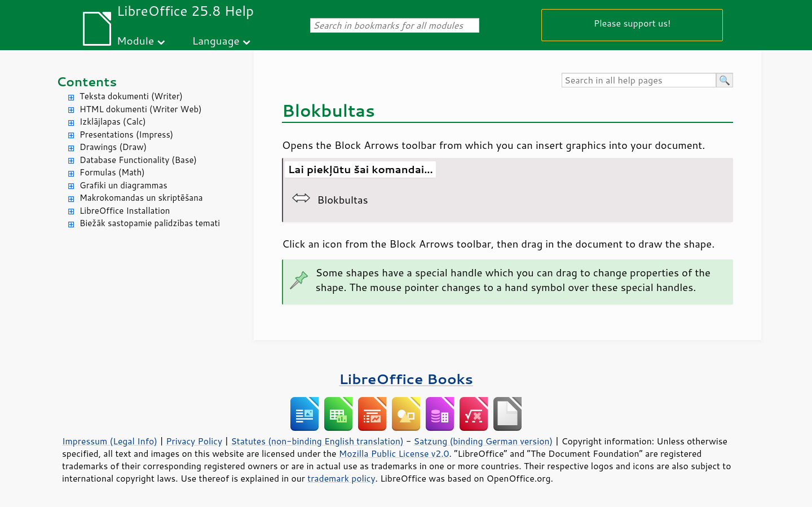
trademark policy (341, 478)
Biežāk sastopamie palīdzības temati (150, 223)
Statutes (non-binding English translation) (317, 441)
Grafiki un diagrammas (123, 185)
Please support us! (632, 23)
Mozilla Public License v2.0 (394, 453)
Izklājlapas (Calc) (113, 122)
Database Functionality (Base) (138, 160)
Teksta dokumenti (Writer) (131, 96)
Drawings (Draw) (113, 147)
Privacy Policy (194, 441)
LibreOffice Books (406, 379)
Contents (87, 81)
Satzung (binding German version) (484, 441)
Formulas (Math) (112, 172)
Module (135, 40)
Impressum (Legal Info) (110, 441)
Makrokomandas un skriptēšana (141, 198)
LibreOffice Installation (125, 211)
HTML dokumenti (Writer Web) (141, 109)
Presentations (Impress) (126, 135)
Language (216, 40)
